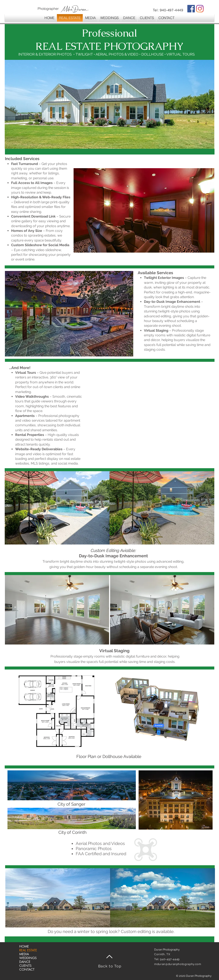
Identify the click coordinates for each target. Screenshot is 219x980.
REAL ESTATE (28, 950)
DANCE (25, 962)
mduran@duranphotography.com (178, 964)
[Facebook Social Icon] (191, 9)
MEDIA (24, 954)
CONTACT (27, 970)
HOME (24, 946)
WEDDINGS (28, 958)
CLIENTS (25, 966)
